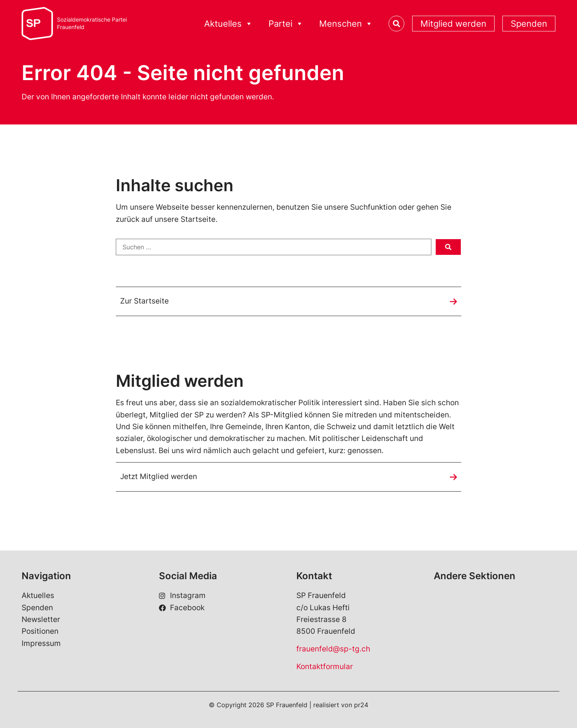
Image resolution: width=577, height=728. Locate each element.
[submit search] (448, 247)
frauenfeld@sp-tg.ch (333, 649)
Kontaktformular (325, 667)
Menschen (346, 24)
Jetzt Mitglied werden (159, 476)
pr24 (361, 705)
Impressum (41, 643)
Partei (286, 24)
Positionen (40, 631)
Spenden (529, 24)
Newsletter (41, 619)
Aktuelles (228, 24)
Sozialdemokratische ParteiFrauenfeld (92, 23)
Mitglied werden (453, 24)
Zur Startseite (144, 301)
